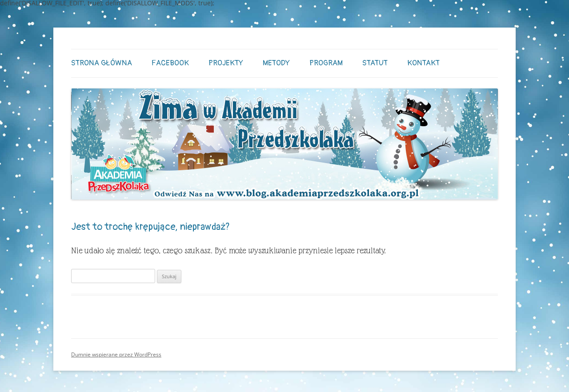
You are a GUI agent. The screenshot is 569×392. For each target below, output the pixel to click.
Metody (276, 63)
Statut (375, 63)
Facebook (170, 63)
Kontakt (423, 63)
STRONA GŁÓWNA (102, 63)
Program (326, 63)
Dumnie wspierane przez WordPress (116, 354)
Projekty (226, 63)
